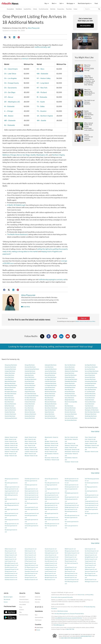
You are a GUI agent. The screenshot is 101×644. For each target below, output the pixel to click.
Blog (20, 612)
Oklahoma (67, 445)
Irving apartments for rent (31, 524)
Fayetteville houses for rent (31, 565)
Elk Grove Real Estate (30, 385)
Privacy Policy (90, 595)
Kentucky (27, 449)
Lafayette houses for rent (51, 563)
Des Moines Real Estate (31, 379)
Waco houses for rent (90, 573)
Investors (22, 610)
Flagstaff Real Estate (30, 392)
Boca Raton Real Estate (10, 394)
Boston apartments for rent (11, 513)
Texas (86, 437)
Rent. (36, 615)
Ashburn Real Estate (10, 373)
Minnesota (47, 443)
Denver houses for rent (30, 555)
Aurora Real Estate (9, 377)
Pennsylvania (68, 449)
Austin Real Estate (9, 379)
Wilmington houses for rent (91, 582)
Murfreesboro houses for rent (72, 553)
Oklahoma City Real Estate (71, 371)
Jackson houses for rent (51, 555)
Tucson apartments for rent (92, 505)
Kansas (27, 447)
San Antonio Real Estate (71, 420)
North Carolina (68, 439)
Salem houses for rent (90, 549)
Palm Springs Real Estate (71, 379)
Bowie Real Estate (9, 402)
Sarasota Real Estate (90, 377)
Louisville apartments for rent (52, 493)
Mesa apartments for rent (51, 505)
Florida (6, 454)
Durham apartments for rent (32, 497)
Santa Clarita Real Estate (91, 373)
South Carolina (68, 454)
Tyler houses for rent (90, 567)
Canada (37, 630)
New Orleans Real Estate (51, 418)
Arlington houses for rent (11, 555)
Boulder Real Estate (10, 400)
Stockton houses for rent (91, 559)
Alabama (7, 437)
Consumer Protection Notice (77, 614)
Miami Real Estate (49, 400)
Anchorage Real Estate (10, 369)
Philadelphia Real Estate (71, 381)
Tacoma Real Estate (90, 398)
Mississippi (47, 445)
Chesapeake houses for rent (12, 569)
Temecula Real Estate (90, 402)
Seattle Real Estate (90, 385)
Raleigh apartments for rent (72, 507)
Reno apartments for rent (71, 509)
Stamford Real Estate (90, 394)
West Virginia (88, 447)
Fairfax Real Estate (29, 390)
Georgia (7, 456)
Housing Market (10, 9)
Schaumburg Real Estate (91, 381)
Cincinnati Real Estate (30, 367)
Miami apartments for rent (51, 507)
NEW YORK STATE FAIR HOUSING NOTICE (71, 638)
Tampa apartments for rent (91, 501)
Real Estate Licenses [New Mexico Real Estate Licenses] (63, 611)
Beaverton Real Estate (10, 387)
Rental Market (19, 9)
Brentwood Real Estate (10, 404)
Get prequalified (85, 26)
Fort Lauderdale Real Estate (32, 396)
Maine (26, 454)
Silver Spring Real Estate (91, 387)
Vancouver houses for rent (91, 571)
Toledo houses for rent (90, 563)
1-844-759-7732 (70, 629)
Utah (86, 439)
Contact (75, 9)
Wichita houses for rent (91, 580)
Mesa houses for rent (50, 580)
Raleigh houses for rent (70, 569)
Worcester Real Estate (90, 418)
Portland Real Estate (70, 392)
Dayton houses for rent (30, 553)
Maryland (27, 456)
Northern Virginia (58, 155)
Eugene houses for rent (30, 563)
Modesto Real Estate (50, 406)
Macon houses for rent (50, 573)
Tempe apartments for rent (91, 503)
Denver (19, 155)
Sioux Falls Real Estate (90, 390)
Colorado (7, 447)
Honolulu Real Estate (30, 416)
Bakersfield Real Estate (10, 381)
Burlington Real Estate (10, 408)
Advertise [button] (37, 602)
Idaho (26, 439)
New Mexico (48, 460)
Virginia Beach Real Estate (91, 408)
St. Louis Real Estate (90, 392)
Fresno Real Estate (29, 406)
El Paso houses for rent (30, 561)
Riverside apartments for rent (72, 515)
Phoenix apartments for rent (72, 497)
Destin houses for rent (30, 557)
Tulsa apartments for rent (91, 507)
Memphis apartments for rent (52, 503)
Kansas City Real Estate (51, 373)
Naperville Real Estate (50, 410)
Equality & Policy (27, 9)
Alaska (6, 439)
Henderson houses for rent (31, 580)
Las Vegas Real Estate (50, 379)
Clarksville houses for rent (11, 573)
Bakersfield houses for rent (11, 563)
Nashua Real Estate (50, 414)
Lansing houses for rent (50, 569)
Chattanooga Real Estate (11, 418)
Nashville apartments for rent (52, 524)
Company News (61, 9)
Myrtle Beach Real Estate (51, 408)
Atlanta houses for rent (10, 557)
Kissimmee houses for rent (51, 559)
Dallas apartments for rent (31, 489)
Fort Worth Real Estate (30, 400)
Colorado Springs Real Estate (32, 369)
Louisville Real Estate (50, 387)
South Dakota (68, 458)
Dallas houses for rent (30, 551)
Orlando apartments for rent (72, 487)
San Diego (26, 155)
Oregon (67, 447)
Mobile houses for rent (70, 549)
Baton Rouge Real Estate (11, 385)
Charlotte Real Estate (10, 416)
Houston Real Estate (30, 418)
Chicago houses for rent (11, 571)
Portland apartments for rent (72, 505)
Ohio (66, 443)
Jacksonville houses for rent (52, 557)
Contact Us (38, 597)
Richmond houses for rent (71, 573)
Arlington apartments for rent (12, 487)
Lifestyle (35, 9)
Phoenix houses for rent (71, 561)
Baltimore (6, 155)
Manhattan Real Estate (50, 392)
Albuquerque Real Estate (11, 365)
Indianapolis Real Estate (51, 365)
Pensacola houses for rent (71, 559)
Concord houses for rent (31, 549)
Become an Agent (8, 597)
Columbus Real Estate (30, 373)
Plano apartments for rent (71, 503)
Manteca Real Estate (50, 394)
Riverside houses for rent (71, 575)
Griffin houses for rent (30, 575)
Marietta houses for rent (51, 575)
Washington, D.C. (42, 155)
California (7, 445)
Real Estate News (24, 615)
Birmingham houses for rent (12, 565)
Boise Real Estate (9, 396)
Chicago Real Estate (30, 365)
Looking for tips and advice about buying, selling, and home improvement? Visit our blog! (51, 347)
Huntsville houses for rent (51, 551)
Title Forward (38, 620)
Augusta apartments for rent (12, 491)
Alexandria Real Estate (10, 367)
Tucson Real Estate (90, 404)
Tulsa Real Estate (89, 406)
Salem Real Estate (69, 416)
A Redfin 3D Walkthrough (16, 205)
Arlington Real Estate (10, 371)
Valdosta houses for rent (91, 569)
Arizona (7, 441)
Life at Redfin (23, 605)
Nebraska (47, 449)
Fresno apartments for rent (31, 507)
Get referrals (7, 599)
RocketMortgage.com (59, 625)
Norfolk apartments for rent (72, 479)
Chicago (13, 155)
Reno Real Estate (69, 406)
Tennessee (67, 462)
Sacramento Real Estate (71, 414)
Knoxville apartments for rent (52, 483)
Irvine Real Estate (49, 367)
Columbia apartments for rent (32, 479)
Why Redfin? (22, 597)
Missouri (47, 447)
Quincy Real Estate (69, 398)
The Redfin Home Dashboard (17, 234)
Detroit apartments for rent (31, 495)
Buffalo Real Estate (9, 406)
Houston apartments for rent (32, 513)
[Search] (99, 9)
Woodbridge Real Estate (91, 416)
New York (67, 437)
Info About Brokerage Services (62, 614)
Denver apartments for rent (32, 493)
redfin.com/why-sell (42, 47)
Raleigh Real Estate (70, 400)
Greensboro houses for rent (31, 571)
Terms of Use (81, 595)
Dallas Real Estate (29, 375)
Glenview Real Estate (30, 412)
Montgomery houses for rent (72, 551)
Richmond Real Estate (70, 408)
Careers (6, 602)
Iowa (26, 445)
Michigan (47, 441)
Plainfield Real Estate (70, 387)
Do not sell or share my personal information (62, 597)
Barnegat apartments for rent (12, 503)
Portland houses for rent (71, 567)
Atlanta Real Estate (9, 375)
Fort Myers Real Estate (30, 398)
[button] (5, 37)
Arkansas (7, 443)
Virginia (87, 443)
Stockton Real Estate (90, 396)
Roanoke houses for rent (71, 578)
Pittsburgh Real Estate (70, 385)
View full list (95, 432)
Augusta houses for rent (11, 559)
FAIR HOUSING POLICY (86, 636)
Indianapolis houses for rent (51, 553)
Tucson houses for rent (90, 565)
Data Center (53, 9)
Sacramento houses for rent (72, 580)
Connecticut (8, 449)
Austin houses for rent (10, 561)
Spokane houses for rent (91, 555)
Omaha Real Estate (70, 373)
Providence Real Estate (71, 396)
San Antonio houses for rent (92, 551)
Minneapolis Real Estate (51, 404)
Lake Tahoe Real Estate (51, 377)
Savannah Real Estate (90, 379)
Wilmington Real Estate (91, 414)
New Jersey (48, 458)
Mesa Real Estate (49, 398)
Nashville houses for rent (71, 555)
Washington (88, 445)
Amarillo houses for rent (11, 553)
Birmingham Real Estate (11, 392)
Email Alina (26, 307)
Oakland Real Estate (70, 369)
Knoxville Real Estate (50, 375)
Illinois (26, 441)
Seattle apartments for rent (92, 495)
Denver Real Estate (29, 377)
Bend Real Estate (9, 390)
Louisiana (27, 452)
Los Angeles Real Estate (51, 385)
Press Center (69, 9)
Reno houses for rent (70, 571)
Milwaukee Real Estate (50, 402)
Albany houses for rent (10, 551)
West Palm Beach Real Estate (92, 412)
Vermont (87, 441)
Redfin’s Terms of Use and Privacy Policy (86, 321)
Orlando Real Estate (70, 377)
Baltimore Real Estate (10, 383)
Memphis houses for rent (51, 578)
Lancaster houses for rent (51, 567)
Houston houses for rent (51, 549)
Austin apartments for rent (11, 493)
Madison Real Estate (50, 390)
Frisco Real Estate (29, 408)
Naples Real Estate (49, 412)
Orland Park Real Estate (71, 375)
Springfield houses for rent (91, 557)
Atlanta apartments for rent (12, 489)
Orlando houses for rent (71, 557)
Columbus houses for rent (11, 578)
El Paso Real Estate (29, 383)
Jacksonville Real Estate (51, 369)
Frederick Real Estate (30, 402)
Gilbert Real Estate (29, 410)
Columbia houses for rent (11, 575)
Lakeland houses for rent (51, 565)
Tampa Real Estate (89, 400)
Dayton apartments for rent (31, 491)
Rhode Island (68, 452)
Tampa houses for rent (90, 561)
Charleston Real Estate (10, 414)
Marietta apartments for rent (52, 497)
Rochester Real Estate (70, 412)
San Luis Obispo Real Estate (92, 371)
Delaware (7, 452)
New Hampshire (49, 454)
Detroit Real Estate (29, 381)
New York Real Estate (70, 365)
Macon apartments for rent (51, 495)
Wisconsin (87, 452)
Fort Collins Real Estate (30, 394)
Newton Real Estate (70, 367)
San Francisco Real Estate (91, 367)
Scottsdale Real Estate (90, 383)
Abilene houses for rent (10, 549)
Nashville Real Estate (50, 416)
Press (21, 607)
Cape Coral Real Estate (10, 410)
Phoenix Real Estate (70, 383)
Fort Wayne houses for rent (31, 567)
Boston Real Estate (9, 398)
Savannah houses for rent (91, 553)
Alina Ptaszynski (34, 28)
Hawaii (26, 437)
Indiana (27, 443)
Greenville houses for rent (31, 573)
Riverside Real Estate (70, 410)
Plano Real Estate (69, 390)
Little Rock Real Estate (50, 381)
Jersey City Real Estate (50, 371)
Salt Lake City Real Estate (71, 418)
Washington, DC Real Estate (92, 410)
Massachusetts (49, 437)
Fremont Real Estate (30, 404)
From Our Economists (44, 9)
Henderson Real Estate (30, 414)
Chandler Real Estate (10, 412)
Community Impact (24, 599)
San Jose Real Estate (90, 369)
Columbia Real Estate (30, 371)
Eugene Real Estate (30, 387)
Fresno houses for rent (30, 569)
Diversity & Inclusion (24, 602)
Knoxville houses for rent (51, 561)
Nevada (47, 452)
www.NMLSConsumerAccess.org (63, 618)
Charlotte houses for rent (11, 567)
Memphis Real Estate (50, 396)
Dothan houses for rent (30, 559)
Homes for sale (14, 437)
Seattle (33, 155)
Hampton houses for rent (31, 578)
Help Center (38, 599)
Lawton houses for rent (50, 571)
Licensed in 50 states (77, 618)
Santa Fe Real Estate (90, 375)
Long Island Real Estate (50, 383)
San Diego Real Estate (90, 365)
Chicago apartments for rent (12, 524)
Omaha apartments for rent (72, 485)
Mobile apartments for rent (51, 518)
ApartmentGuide (39, 617)
